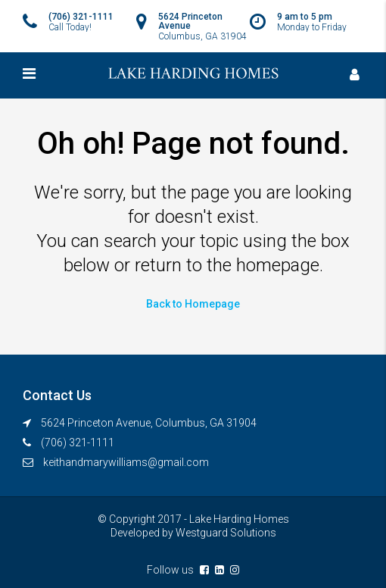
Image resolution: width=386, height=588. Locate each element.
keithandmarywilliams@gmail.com (126, 462)
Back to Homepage (193, 304)
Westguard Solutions (226, 533)
